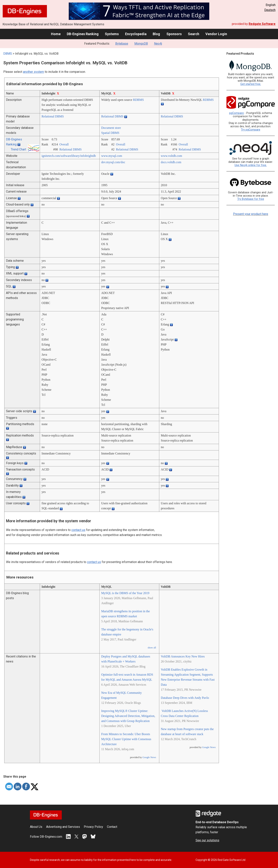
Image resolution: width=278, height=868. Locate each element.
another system (33, 72)
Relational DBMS (53, 116)
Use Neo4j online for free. (251, 165)
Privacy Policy (93, 827)
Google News (149, 757)
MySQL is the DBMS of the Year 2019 (125, 593)
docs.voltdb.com (171, 162)
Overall (64, 144)
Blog (156, 34)
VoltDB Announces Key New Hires (183, 656)
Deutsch (270, 10)
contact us (78, 530)
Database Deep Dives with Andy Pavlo (185, 698)
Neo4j (158, 44)
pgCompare (236, 113)
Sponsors (174, 34)
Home (56, 34)
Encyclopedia (136, 34)
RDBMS (138, 100)
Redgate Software (262, 24)
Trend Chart (18, 149)
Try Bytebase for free (251, 199)
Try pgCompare (251, 130)
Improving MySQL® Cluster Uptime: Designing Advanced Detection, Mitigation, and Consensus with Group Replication (128, 716)
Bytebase (122, 44)
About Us (36, 827)
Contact (112, 827)
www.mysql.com (112, 156)
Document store (111, 128)
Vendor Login (216, 34)
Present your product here (251, 214)
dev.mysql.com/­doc (113, 162)
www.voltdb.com (171, 156)
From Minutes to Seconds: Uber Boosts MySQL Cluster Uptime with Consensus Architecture (126, 739)
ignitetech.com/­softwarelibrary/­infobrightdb (69, 156)
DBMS (8, 54)
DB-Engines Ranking (83, 34)
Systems (112, 34)
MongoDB (141, 44)
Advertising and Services (63, 827)
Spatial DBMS (110, 133)
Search (194, 34)
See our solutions (207, 840)
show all (152, 648)
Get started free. (251, 84)
